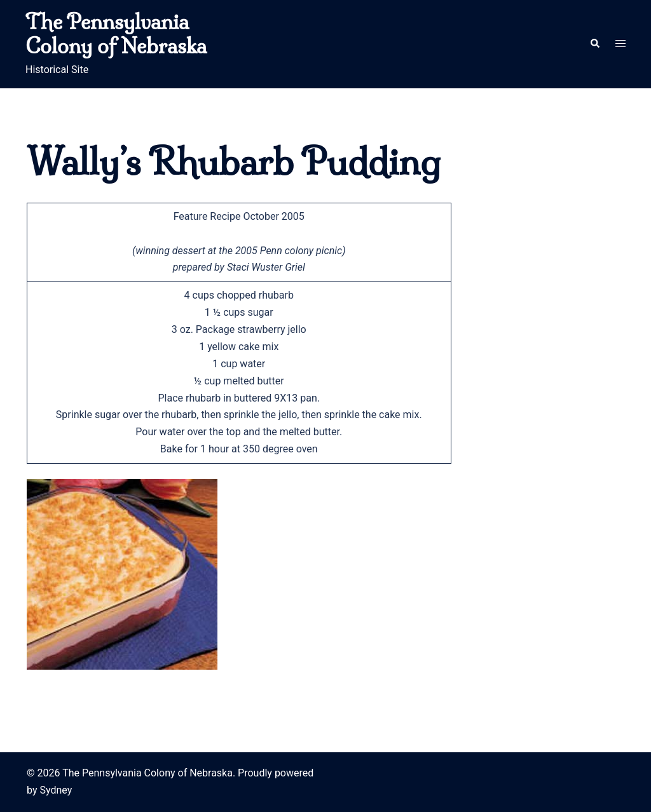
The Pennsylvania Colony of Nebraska (116, 34)
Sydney (56, 790)
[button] (594, 44)
